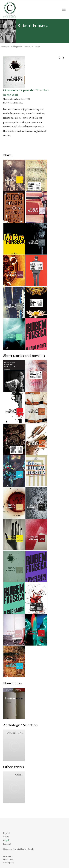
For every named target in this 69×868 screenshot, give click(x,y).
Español (6, 833)
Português (7, 844)
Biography (5, 46)
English (6, 840)
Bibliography (16, 46)
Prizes (38, 46)
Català (6, 837)
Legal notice (8, 856)
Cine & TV (29, 46)
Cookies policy (8, 862)
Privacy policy (8, 859)
